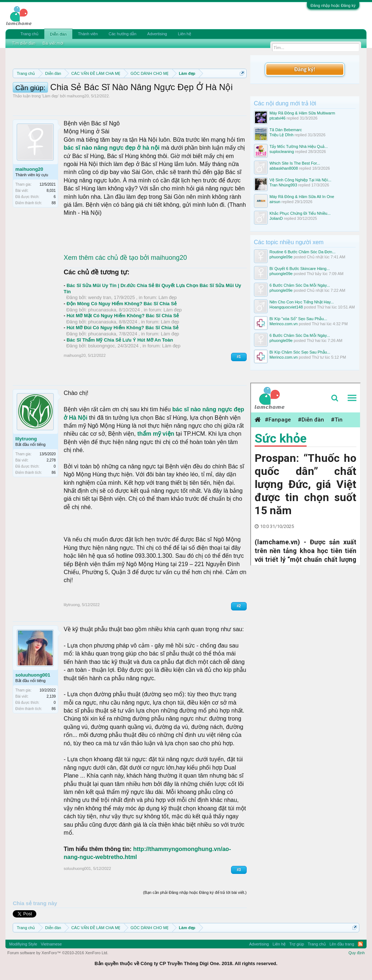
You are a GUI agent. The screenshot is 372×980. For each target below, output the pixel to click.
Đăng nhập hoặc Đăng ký (333, 5)
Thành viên (88, 34)
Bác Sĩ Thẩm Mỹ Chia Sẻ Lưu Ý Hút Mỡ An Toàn (120, 340)
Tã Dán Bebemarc (286, 130)
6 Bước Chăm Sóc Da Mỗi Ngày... (300, 285)
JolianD (276, 218)
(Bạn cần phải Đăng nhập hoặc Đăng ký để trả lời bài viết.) (195, 892)
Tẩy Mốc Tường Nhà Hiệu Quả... (299, 146)
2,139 (51, 696)
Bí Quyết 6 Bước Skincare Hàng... (300, 269)
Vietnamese (51, 944)
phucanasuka (102, 310)
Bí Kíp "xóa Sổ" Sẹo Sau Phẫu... (298, 319)
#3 (239, 870)
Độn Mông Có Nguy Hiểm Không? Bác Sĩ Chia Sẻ (122, 304)
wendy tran (100, 297)
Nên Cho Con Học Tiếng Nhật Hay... (302, 302)
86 (54, 473)
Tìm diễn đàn (24, 43)
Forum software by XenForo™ (58, 953)
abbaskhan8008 (284, 168)
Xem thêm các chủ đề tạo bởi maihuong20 (125, 258)
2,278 (51, 460)
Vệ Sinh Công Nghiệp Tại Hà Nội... (300, 180)
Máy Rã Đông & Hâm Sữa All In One (302, 197)
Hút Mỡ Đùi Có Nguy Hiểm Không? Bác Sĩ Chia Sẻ (122, 328)
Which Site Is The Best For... (295, 163)
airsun (275, 202)
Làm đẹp (50, 96)
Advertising (157, 34)
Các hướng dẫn (122, 34)
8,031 (51, 191)
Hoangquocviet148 (286, 307)
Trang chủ (29, 34)
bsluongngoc (102, 346)
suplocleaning (282, 152)
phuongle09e (281, 257)
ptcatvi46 (278, 118)
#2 (239, 606)
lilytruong (26, 439)
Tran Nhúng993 (283, 185)
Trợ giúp (297, 944)
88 (54, 203)
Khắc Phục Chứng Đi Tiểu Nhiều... (300, 213)
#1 (239, 357)
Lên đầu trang (342, 944)
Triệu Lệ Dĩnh (282, 135)
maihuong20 (78, 96)
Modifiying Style (23, 944)
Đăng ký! (305, 69)
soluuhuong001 (33, 675)
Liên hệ (185, 34)
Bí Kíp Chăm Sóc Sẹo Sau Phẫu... (300, 352)
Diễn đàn (58, 34)
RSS (360, 944)
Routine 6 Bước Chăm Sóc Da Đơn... (303, 252)
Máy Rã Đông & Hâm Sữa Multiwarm (302, 113)
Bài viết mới (53, 43)
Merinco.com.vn (284, 324)
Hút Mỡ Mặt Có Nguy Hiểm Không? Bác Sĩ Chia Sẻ (123, 316)
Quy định (357, 953)
